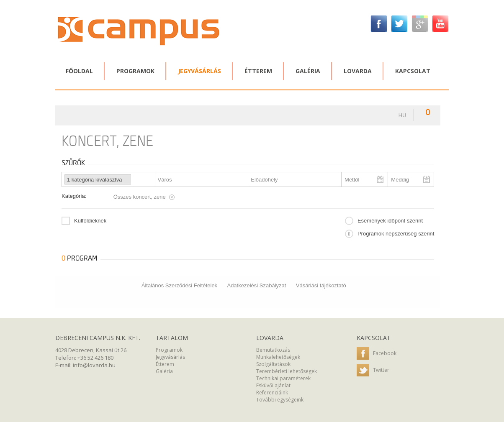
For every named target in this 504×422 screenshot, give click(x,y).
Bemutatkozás (273, 350)
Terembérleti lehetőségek (287, 371)
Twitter (373, 371)
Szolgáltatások (273, 364)
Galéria (308, 71)
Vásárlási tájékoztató (321, 285)
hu (402, 115)
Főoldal (79, 71)
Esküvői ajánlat (273, 385)
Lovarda (358, 71)
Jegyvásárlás (199, 71)
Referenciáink (272, 393)
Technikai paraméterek (283, 378)
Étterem (258, 71)
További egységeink (280, 400)
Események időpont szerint (390, 221)
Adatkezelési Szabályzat (256, 285)
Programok (135, 71)
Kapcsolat (413, 71)
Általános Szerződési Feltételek (179, 285)
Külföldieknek (90, 221)
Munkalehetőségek (278, 357)
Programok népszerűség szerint (396, 234)
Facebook (377, 354)
